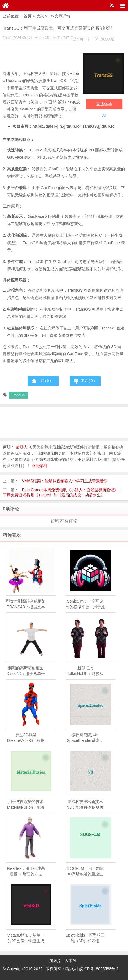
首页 (28, 16)
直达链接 (104, 104)
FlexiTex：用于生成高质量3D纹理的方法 (26, 871)
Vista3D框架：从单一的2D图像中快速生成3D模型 (26, 938)
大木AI (70, 961)
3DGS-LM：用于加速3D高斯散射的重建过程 (85, 871)
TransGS (19, 395)
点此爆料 (39, 466)
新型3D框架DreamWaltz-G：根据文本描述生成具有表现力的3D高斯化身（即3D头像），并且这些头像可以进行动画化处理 (26, 738)
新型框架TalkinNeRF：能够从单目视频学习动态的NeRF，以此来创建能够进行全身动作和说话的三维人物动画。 (85, 671)
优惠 (40, 16)
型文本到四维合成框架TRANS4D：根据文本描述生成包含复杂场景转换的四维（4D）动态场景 (26, 604)
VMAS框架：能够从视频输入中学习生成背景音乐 (65, 481)
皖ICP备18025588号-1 (99, 969)
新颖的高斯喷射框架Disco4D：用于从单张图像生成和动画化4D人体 (26, 671)
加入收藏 (104, 39)
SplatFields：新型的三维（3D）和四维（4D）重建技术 (85, 938)
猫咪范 (55, 961)
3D (50, 16)
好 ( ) (46, 381)
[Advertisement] (41, 59)
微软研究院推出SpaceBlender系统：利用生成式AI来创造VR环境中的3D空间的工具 (85, 738)
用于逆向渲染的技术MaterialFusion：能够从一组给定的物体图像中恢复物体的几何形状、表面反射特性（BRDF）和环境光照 (26, 805)
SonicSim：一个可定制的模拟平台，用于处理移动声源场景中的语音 (85, 604)
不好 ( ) (88, 381)
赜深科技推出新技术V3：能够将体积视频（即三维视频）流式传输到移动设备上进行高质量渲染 (85, 805)
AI (104, 115)
